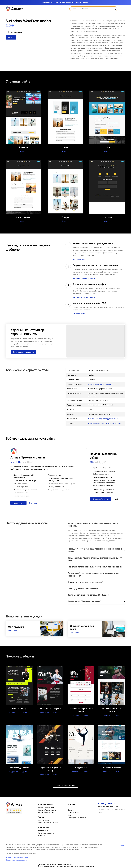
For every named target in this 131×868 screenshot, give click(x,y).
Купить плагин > (79, 259)
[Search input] (92, 9)
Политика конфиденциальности (17, 858)
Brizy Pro (108, 384)
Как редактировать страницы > (84, 297)
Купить (11, 37)
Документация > (79, 314)
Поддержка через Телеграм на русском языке (104, 423)
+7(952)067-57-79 (108, 804)
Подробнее (12, 630)
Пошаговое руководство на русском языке (103, 419)
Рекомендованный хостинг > (84, 278)
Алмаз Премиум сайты (96, 384)
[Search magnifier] (115, 9)
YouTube (122, 845)
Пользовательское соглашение (17, 860)
